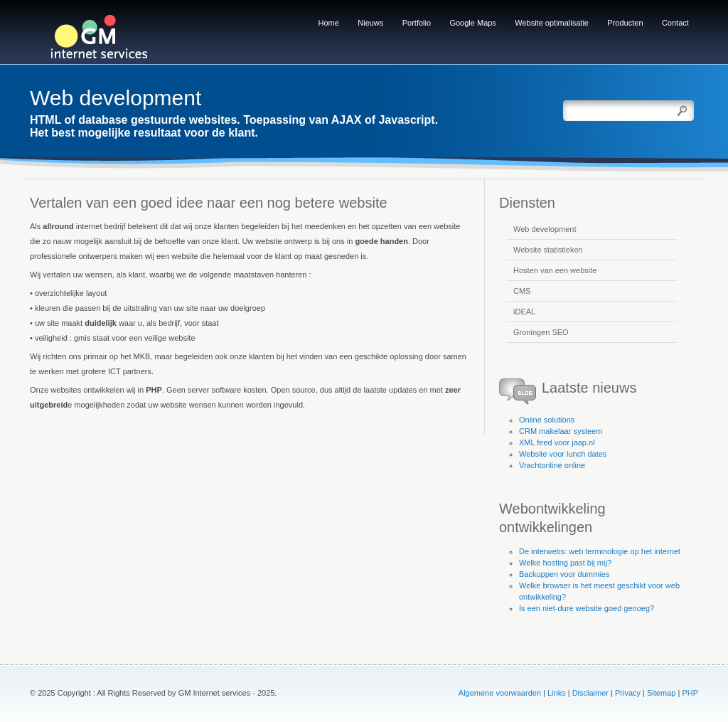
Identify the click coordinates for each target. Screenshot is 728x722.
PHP (690, 693)
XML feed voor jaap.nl (557, 442)
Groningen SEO (541, 332)
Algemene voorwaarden (500, 693)
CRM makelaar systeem (561, 431)
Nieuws (370, 23)
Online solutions (547, 420)
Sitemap (661, 693)
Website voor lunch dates (563, 454)
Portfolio (417, 23)
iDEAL (524, 312)
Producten (625, 23)
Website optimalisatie (552, 23)
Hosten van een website (555, 270)
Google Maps (472, 23)
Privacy (628, 693)
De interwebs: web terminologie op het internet (600, 551)
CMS (522, 291)
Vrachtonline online (552, 465)
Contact (675, 23)
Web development (545, 229)
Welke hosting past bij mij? (565, 563)
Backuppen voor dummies (564, 574)
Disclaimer (590, 693)
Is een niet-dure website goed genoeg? (587, 608)
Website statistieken (548, 250)
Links (557, 693)
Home (329, 23)
